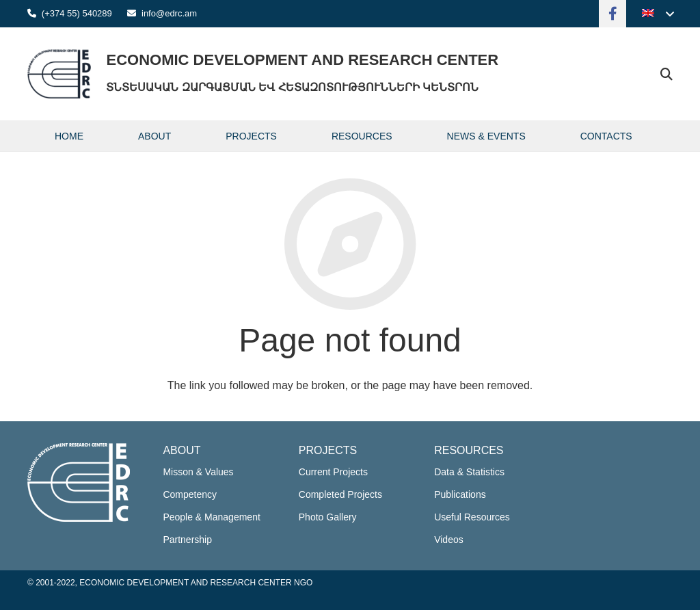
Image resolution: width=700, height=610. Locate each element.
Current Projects (333, 472)
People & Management (211, 517)
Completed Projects (340, 494)
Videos (449, 540)
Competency (190, 494)
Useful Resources (472, 517)
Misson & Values (198, 472)
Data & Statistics (469, 472)
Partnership (187, 540)
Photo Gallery (328, 517)
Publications (460, 494)
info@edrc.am (169, 13)
